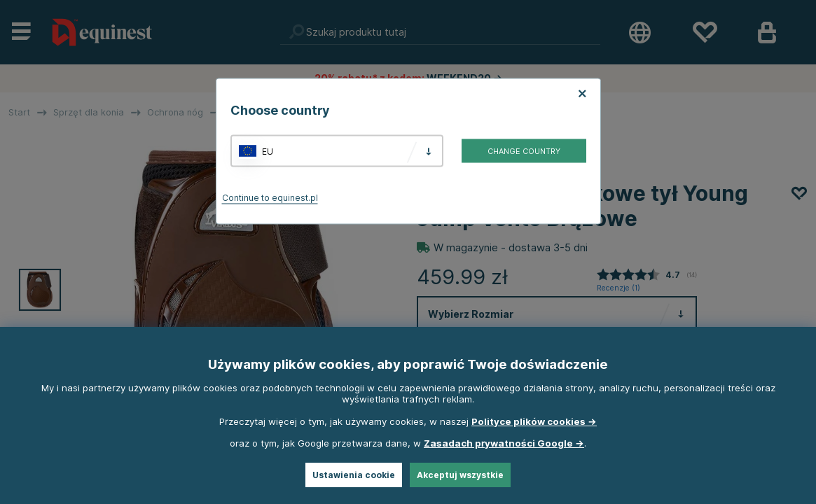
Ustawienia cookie (354, 475)
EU (268, 151)
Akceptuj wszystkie (460, 475)
